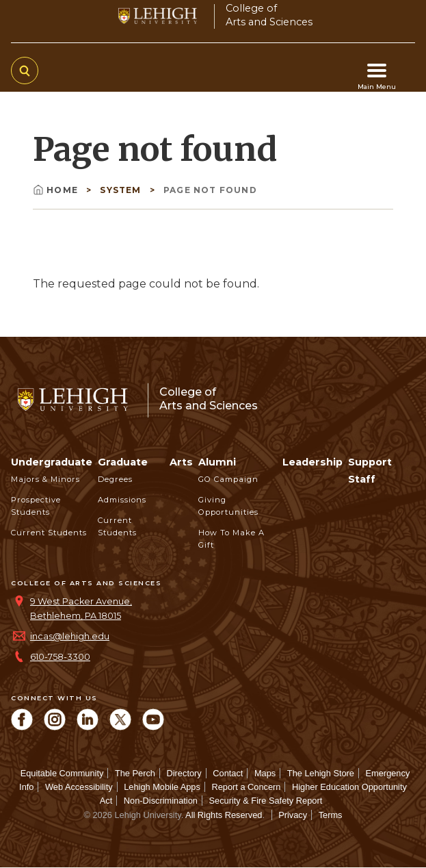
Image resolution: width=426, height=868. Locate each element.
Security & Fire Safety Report (266, 801)
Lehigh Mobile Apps (162, 787)
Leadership (312, 462)
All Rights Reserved (224, 815)
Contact (228, 773)
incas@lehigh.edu (70, 636)
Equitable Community (62, 773)
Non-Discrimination (161, 801)
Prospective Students (36, 506)
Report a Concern (246, 787)
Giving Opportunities (228, 506)
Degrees (115, 479)
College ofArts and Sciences (269, 15)
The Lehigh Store (321, 773)
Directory (184, 773)
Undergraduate (52, 462)
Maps (265, 773)
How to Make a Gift (231, 539)
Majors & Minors (45, 479)
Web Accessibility (79, 787)
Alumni (217, 462)
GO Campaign (228, 479)
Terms (331, 815)
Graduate (123, 462)
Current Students (49, 533)
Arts (181, 462)
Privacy (293, 815)
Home (57, 190)
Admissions (122, 500)
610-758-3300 (60, 657)
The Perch (135, 773)
